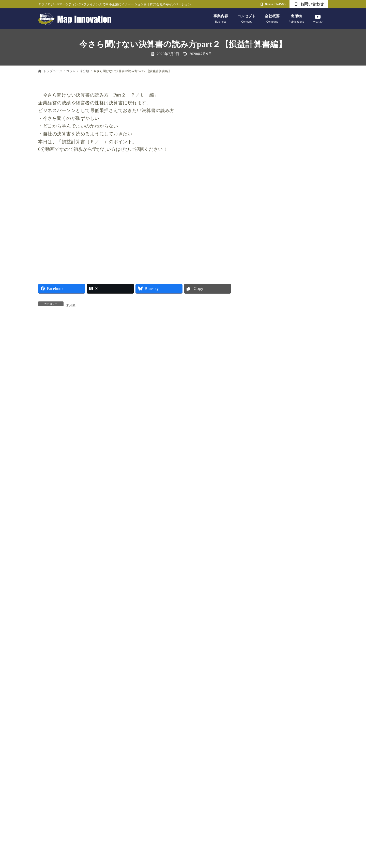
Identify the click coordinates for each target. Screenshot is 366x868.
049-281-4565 (273, 4)
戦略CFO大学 (264, 564)
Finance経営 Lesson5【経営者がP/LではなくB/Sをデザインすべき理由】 (300, 196)
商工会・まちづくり (270, 538)
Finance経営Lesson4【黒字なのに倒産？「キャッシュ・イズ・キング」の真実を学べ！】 (300, 229)
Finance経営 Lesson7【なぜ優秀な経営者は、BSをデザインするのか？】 (301, 134)
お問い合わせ (309, 4)
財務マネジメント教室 (272, 642)
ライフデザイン (266, 525)
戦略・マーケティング (272, 551)
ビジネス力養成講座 (270, 512)
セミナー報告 (264, 499)
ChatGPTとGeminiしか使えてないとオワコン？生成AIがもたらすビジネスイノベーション (300, 261)
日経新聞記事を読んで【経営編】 (281, 577)
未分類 (71, 305)
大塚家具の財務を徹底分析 (296, 395)
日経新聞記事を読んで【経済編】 (281, 590)
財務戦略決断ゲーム (270, 655)
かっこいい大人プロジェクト (277, 486)
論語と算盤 (262, 629)
